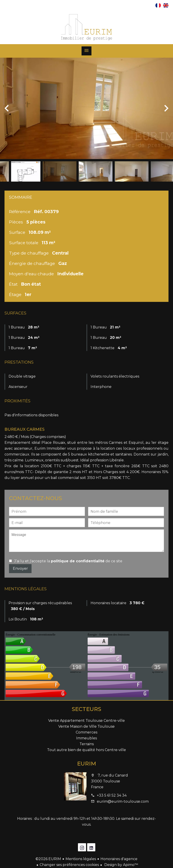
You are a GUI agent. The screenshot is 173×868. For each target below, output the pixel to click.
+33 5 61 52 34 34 (112, 795)
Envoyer (20, 568)
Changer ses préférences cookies (69, 865)
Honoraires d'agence (119, 859)
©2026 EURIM (48, 859)
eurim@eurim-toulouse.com (123, 801)
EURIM (87, 764)
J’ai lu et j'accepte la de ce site (68, 561)
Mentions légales (81, 859)
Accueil (86, 27)
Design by (121, 865)
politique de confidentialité (78, 561)
